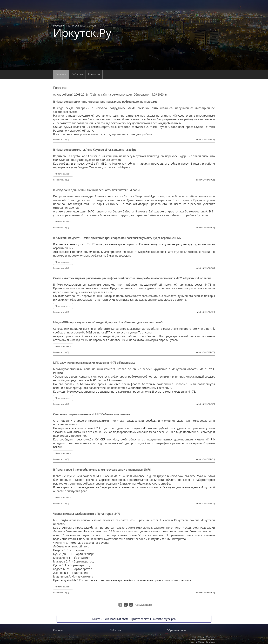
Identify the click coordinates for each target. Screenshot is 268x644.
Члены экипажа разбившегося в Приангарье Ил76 (87, 514)
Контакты (94, 74)
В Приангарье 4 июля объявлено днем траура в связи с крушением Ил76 (102, 470)
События (77, 74)
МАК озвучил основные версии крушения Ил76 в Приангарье (94, 363)
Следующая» (144, 605)
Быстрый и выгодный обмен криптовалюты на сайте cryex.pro (134, 619)
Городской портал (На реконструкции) (82, 31)
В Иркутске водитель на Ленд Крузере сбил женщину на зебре (95, 150)
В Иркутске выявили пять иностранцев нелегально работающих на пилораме (105, 102)
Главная (61, 74)
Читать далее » (63, 174)
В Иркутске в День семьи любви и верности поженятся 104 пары (96, 190)
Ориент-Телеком (206, 642)
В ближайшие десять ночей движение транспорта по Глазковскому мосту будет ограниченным (117, 238)
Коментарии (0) (61, 139)
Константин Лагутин (205, 639)
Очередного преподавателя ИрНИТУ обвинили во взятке (92, 414)
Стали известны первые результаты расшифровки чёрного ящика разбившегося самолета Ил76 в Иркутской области (132, 278)
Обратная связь (176, 630)
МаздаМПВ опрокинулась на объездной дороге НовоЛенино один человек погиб (108, 322)
